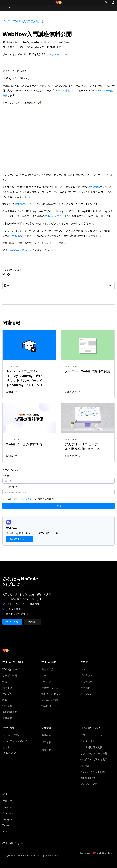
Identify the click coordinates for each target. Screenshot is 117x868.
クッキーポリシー (90, 741)
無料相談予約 (10, 712)
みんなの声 (87, 694)
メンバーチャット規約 (93, 772)
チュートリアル (50, 688)
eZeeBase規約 (88, 778)
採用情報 (46, 742)
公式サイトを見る (20, 539)
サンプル (7, 694)
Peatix (6, 831)
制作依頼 (7, 706)
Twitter (6, 825)
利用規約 (85, 766)
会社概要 (46, 735)
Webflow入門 (61, 91)
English (19, 843)
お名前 (6, 475)
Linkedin (7, 807)
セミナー (7, 747)
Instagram (8, 819)
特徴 (5, 681)
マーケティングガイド (15, 741)
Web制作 (85, 688)
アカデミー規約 (89, 784)
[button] (4, 2)
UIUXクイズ (9, 753)
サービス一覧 (10, 675)
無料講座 (33, 622)
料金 (5, 700)
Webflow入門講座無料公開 (28, 21)
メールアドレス (10, 487)
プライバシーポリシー (24, 499)
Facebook (8, 813)
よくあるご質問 (50, 700)
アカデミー (87, 681)
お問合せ (46, 750)
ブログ (6, 21)
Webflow (95, 187)
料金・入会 (12, 622)
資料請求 (7, 718)
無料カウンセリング (52, 694)
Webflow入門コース (26, 204)
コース (45, 675)
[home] (58, 3)
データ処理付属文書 (91, 747)
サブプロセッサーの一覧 (94, 753)
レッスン (46, 681)
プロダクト (87, 675)
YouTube (7, 801)
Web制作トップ (11, 669)
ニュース (85, 669)
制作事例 (7, 688)
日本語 (10, 843)
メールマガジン (11, 735)
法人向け (46, 706)
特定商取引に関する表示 (94, 759)
